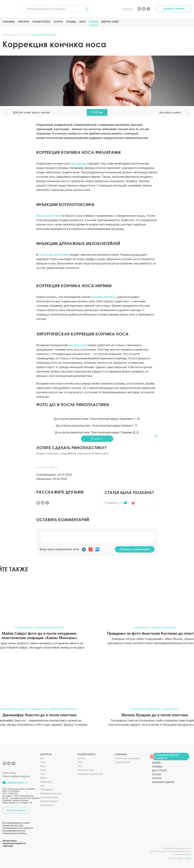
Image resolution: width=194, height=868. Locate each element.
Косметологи (41, 22)
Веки (43, 766)
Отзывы (71, 22)
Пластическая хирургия (127, 758)
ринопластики (78, 345)
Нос (42, 758)
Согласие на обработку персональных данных (171, 851)
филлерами (79, 164)
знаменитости (24, 627)
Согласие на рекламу (182, 855)
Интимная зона (86, 770)
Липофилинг (47, 790)
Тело (43, 774)
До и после (159, 771)
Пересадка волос (49, 797)
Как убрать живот (170, 113)
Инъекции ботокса (49, 216)
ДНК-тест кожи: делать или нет (31, 113)
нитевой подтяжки (103, 297)
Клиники (9, 22)
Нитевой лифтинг (49, 801)
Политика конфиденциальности (177, 848)
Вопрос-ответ (110, 22)
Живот (44, 778)
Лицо (43, 762)
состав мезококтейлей (54, 255)
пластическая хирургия (15, 709)
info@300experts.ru (17, 783)
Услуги (58, 22)
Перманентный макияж (90, 774)
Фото (82, 22)
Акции (156, 763)
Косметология (122, 762)
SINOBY (188, 858)
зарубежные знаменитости (49, 627)
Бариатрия (46, 782)
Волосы (82, 758)
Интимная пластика (51, 793)
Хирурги (24, 22)
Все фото (97, 439)
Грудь (43, 770)
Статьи (94, 22)
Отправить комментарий (135, 549)
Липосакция (47, 805)
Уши (42, 786)
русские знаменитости (164, 627)
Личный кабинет (163, 782)
